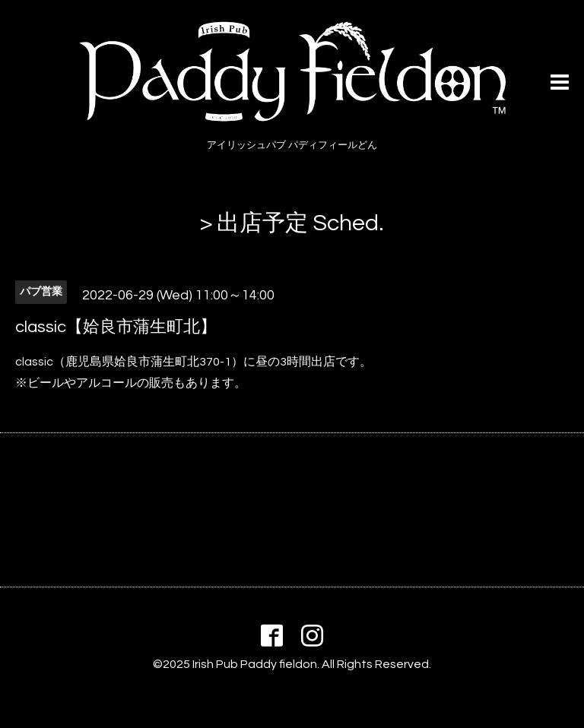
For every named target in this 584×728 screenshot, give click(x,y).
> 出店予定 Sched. (292, 223)
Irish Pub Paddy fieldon (255, 664)
